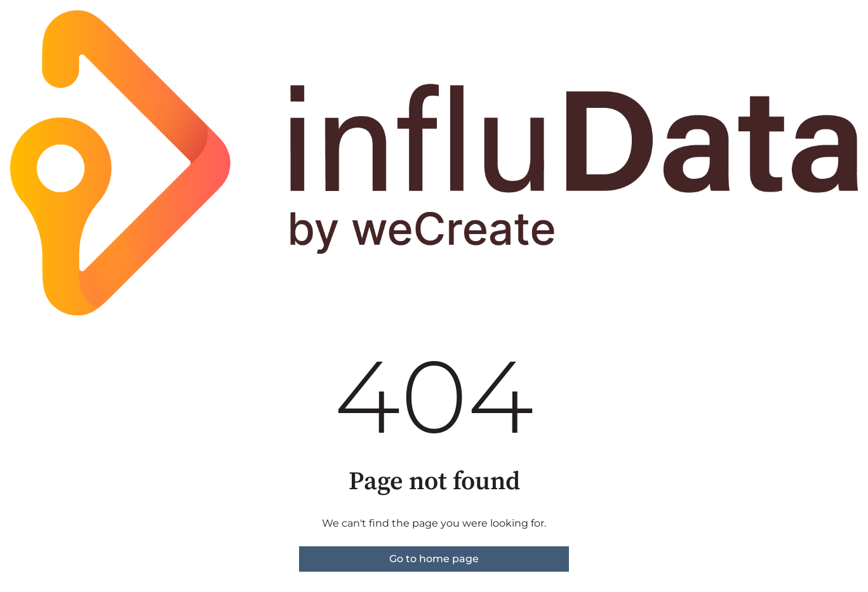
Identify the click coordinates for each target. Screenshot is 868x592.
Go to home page (434, 559)
